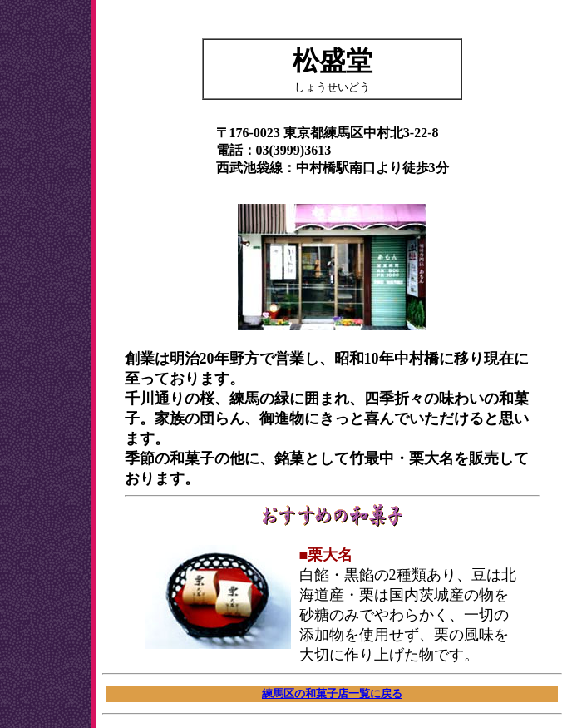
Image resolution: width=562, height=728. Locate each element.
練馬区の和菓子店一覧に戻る (332, 693)
